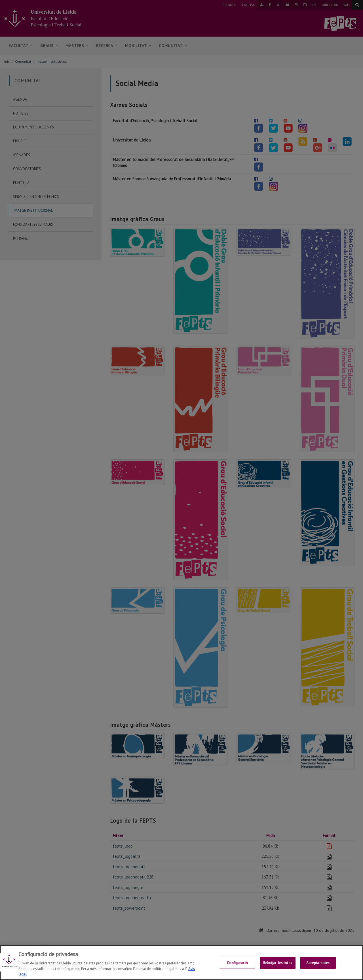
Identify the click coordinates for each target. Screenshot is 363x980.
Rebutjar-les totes (277, 965)
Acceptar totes (318, 965)
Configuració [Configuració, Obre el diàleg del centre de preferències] (237, 965)
